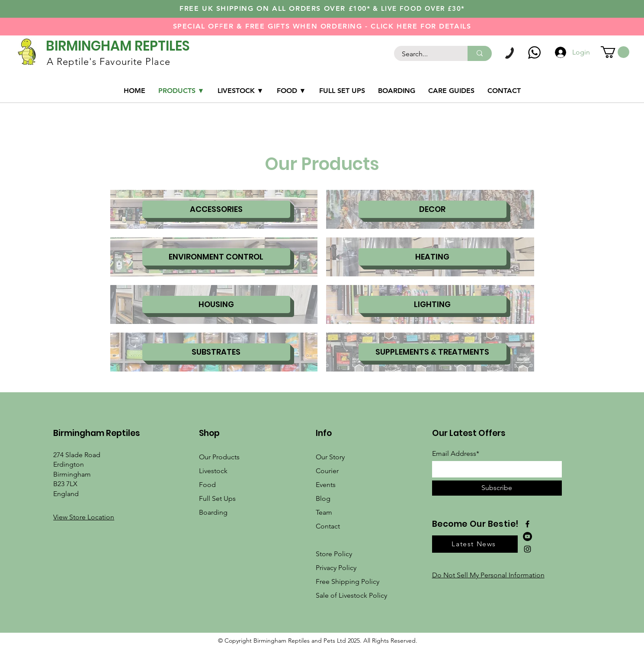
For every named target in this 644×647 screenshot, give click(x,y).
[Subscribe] (497, 488)
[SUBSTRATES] (216, 352)
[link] (615, 52)
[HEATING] (433, 257)
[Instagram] (527, 549)
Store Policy (334, 554)
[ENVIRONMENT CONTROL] (216, 257)
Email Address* (456, 454)
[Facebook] (527, 524)
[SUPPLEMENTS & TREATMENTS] (433, 352)
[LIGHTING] (433, 304)
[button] (84, 517)
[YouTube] (527, 536)
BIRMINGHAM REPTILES (118, 46)
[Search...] (426, 54)
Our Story (330, 457)
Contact (328, 526)
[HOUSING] (216, 304)
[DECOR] (433, 209)
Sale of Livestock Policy (351, 595)
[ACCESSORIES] (216, 209)
